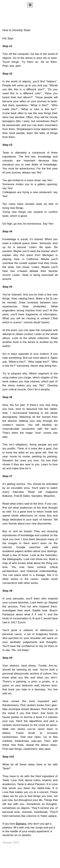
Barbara (21, 824)
